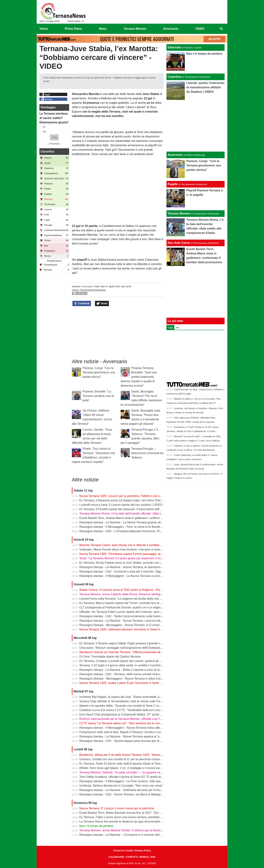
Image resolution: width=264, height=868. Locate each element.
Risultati (54, 144)
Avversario (87, 286)
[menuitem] (221, 29)
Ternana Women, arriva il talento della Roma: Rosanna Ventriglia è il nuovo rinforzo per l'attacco (142, 594)
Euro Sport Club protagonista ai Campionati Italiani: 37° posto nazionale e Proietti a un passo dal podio (146, 714)
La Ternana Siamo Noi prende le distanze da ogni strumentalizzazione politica (130, 822)
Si (44, 127)
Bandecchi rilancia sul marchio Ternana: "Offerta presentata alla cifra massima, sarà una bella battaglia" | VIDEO (152, 652)
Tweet (102, 304)
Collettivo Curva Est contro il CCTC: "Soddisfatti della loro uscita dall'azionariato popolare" (138, 710)
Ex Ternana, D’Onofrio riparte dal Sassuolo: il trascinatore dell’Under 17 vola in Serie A (135, 509)
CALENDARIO (116, 857)
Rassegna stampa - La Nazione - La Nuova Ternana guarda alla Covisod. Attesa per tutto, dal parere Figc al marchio (155, 522)
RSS (153, 857)
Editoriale (174, 47)
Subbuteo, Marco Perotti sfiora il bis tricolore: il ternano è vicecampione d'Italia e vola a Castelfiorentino (146, 549)
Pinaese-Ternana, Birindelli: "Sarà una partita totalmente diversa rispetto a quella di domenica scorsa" (139, 377)
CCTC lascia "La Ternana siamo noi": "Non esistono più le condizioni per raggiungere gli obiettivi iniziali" (147, 723)
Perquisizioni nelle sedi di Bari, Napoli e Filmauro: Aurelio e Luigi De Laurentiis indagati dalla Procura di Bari (149, 732)
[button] (54, 137)
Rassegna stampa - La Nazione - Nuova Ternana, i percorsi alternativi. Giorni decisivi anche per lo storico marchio (153, 621)
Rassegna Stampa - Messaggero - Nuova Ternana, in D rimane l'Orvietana (128, 625)
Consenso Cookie (123, 850)
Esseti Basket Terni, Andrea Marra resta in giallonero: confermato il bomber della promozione (140, 518)
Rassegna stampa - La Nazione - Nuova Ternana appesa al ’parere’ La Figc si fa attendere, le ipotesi (145, 736)
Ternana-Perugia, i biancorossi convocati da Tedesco (147, 453)
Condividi (82, 304)
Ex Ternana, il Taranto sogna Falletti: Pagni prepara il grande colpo (123, 643)
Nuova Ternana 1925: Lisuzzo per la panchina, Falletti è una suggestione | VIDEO (132, 496)
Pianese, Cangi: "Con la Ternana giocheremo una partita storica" (99, 372)
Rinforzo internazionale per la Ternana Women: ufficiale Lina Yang (122, 719)
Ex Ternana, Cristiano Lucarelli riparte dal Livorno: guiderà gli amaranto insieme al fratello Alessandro (145, 661)
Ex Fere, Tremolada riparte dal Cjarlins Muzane (110, 657)
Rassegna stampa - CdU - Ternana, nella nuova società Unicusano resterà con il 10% (135, 674)
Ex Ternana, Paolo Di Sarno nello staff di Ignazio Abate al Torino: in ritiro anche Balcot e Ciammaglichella (147, 764)
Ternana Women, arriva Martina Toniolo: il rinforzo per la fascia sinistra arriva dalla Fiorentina (139, 830)
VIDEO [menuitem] (200, 29)
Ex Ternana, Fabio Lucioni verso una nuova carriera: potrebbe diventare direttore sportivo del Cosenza (146, 817)
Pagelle (173, 184)
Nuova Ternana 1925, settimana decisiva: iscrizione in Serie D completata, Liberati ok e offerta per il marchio (150, 629)
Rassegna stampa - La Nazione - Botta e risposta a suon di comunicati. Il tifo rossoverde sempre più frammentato (153, 670)
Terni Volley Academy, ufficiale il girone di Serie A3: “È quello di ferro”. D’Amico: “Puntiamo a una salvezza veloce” (153, 777)
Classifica (47, 152)
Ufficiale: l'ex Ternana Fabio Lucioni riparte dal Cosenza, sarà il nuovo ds (127, 612)
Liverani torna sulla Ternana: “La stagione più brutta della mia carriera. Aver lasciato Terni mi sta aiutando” (148, 599)
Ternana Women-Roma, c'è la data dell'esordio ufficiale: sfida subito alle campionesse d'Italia (140, 514)
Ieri (177, 327)
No (45, 132)
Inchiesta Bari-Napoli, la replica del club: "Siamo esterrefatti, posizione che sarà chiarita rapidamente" (145, 697)
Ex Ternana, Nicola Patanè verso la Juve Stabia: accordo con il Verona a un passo (133, 563)
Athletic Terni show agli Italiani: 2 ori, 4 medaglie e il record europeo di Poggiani (131, 768)
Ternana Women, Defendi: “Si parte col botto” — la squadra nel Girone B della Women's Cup (139, 772)
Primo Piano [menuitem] (73, 29)
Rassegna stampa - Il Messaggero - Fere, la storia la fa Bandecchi (122, 527)
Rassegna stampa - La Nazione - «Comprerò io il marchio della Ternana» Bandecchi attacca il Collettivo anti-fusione (155, 835)
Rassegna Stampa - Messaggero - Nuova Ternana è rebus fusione (122, 679)
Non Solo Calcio (179, 243)
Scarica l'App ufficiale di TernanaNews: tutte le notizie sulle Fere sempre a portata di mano (138, 701)
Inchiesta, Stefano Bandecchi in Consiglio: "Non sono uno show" (121, 786)
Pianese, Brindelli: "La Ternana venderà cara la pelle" (98, 396)
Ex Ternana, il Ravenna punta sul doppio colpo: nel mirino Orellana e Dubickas (130, 500)
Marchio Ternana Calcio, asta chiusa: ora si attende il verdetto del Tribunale (128, 545)
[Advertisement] (196, 126)
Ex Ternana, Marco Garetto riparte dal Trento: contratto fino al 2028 (123, 603)
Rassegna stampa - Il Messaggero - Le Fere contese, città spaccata (123, 781)
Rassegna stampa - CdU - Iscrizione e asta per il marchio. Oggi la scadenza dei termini (136, 571)
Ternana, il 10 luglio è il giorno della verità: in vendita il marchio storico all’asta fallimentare (138, 665)
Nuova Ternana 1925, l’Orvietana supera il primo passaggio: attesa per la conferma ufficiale (139, 554)
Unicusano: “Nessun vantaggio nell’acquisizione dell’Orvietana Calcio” (125, 648)
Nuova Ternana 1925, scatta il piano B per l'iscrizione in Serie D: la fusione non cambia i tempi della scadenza (151, 683)
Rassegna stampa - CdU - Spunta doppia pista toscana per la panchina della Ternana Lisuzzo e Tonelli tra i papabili (154, 741)
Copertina (174, 77)
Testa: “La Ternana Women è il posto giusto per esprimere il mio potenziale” (128, 558)
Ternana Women (179, 213)
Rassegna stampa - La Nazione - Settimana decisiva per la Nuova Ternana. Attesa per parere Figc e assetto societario (156, 790)
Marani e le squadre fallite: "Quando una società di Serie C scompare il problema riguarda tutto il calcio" (147, 706)
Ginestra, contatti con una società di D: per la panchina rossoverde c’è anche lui (131, 759)
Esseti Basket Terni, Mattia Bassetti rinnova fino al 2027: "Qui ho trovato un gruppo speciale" (139, 813)
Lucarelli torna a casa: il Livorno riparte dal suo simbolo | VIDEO (121, 505)
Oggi (170, 327)
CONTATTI (132, 857)
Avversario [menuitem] (171, 29)
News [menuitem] (103, 29)
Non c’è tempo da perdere (96, 826)
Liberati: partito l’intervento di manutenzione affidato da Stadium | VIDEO (205, 87)
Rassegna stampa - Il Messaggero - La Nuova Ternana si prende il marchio (128, 576)
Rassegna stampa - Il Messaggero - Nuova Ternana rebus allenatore (124, 728)
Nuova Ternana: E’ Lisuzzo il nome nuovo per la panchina (117, 808)
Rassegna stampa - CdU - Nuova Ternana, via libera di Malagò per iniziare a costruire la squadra (142, 794)
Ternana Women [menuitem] (135, 29)
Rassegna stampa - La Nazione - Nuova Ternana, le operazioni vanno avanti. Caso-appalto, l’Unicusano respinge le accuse (160, 567)
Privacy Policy (143, 850)
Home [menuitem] (44, 29)
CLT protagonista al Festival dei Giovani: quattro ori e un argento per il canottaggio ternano (138, 607)
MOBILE (144, 857)
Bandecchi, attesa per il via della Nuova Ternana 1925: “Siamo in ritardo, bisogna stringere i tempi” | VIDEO (149, 755)
